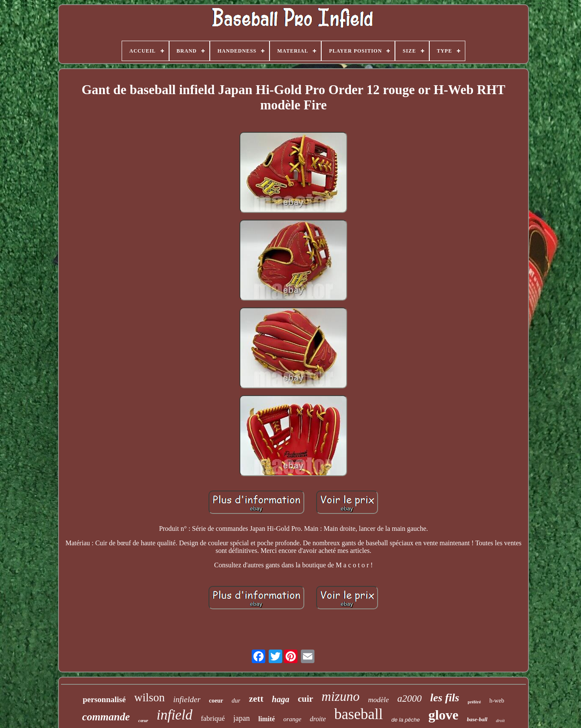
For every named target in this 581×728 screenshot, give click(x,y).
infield (175, 715)
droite (318, 719)
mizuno (341, 696)
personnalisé (104, 699)
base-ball (477, 719)
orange (293, 719)
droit (500, 720)
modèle (378, 700)
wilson (150, 697)
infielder (187, 699)
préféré (474, 702)
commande (106, 717)
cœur (143, 720)
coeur (216, 701)
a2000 (409, 699)
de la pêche (405, 720)
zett (256, 699)
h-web (497, 701)
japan (242, 718)
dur (236, 700)
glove (443, 715)
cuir (306, 699)
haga (281, 699)
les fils (445, 698)
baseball (359, 714)
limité (267, 719)
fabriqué (213, 718)
